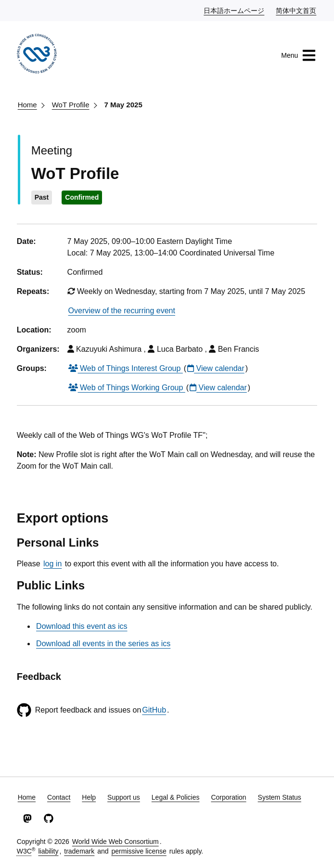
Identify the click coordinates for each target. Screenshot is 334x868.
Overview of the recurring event (122, 311)
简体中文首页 (296, 10)
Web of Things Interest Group (126, 368)
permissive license (139, 851)
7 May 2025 (123, 105)
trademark (79, 851)
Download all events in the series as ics (103, 644)
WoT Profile (71, 105)
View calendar (216, 368)
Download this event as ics (82, 626)
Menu (299, 55)
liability (48, 851)
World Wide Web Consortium (116, 842)
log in (52, 564)
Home (27, 105)
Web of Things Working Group (127, 388)
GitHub (154, 710)
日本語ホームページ (234, 10)
